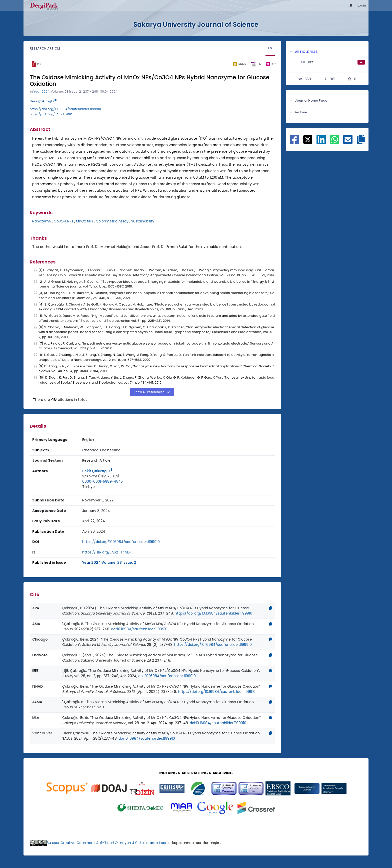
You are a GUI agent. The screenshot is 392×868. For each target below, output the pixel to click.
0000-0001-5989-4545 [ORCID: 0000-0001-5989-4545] (102, 481)
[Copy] (271, 608)
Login (362, 5)
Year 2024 (41, 91)
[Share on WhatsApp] (335, 142)
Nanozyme (42, 221)
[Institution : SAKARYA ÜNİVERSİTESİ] (101, 476)
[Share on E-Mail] (348, 142)
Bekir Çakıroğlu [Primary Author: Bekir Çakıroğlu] (97, 471)
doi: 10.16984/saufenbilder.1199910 (167, 676)
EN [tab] (270, 48)
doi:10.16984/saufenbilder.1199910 (139, 629)
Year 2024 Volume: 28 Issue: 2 (109, 562)
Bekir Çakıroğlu (43, 101)
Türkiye (88, 487)
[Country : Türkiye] (88, 487)
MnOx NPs (84, 221)
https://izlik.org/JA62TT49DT (52, 114)
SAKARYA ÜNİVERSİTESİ (101, 476)
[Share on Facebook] (294, 142)
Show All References (149, 392)
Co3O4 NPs (63, 221)
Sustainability (143, 221)
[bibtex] (239, 64)
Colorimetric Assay (112, 221)
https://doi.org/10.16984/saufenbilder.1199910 (65, 109)
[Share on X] (308, 139)
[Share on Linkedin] (321, 142)
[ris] (256, 64)
